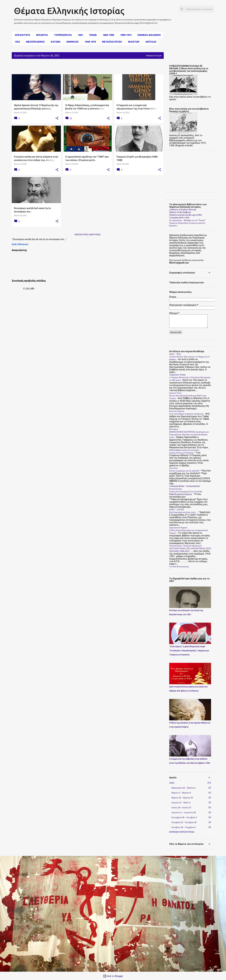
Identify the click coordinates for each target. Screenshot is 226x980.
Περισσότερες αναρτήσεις (88, 235)
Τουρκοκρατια (62, 35)
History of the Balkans (180, 212)
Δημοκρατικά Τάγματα (178, 528)
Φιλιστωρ (133, 42)
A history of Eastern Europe (183, 210)
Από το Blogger (113, 976)
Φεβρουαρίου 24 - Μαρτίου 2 (184, 788)
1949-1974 (89, 42)
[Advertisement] (80, 67)
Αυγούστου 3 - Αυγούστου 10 (184, 812)
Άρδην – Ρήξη (175, 354)
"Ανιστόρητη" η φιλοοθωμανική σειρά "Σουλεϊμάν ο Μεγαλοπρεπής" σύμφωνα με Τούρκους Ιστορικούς (189, 651)
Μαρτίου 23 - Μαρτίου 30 (182, 798)
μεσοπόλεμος (35, 42)
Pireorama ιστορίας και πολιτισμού (184, 450)
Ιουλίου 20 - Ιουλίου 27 (181, 808)
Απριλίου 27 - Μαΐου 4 (181, 803)
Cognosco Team (177, 375)
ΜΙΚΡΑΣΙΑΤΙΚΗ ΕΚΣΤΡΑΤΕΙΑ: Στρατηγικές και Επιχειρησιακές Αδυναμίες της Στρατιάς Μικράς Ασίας (189, 435)
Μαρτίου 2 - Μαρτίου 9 (181, 793)
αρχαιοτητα (22, 35)
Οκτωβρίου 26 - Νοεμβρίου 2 (184, 827)
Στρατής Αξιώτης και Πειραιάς (181, 453)
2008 (172, 783)
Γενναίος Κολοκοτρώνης (179, 567)
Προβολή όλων (154, 56)
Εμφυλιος (72, 42)
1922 (17, 42)
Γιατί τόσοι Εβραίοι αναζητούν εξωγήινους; (186, 414)
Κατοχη (55, 42)
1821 (80, 35)
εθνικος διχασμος (148, 35)
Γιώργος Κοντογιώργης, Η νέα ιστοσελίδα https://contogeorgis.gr (186, 493)
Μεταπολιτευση (111, 42)
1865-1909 (108, 35)
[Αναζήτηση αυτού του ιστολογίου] (200, 9)
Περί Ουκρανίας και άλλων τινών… (183, 512)
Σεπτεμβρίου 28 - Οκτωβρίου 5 (184, 817)
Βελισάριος (174, 429)
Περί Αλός (173, 468)
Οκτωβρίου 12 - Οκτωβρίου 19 (184, 822)
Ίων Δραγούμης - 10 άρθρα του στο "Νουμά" (187, 220)
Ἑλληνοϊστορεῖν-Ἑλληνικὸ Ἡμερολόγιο (185, 546)
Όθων (92, 35)
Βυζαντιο (41, 35)
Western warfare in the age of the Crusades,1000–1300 (186, 216)
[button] (57, 118)
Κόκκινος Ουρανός (177, 411)
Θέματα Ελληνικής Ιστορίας (69, 11)
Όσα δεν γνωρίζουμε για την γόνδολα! (184, 471)
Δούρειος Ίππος (175, 393)
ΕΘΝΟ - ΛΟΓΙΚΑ (177, 510)
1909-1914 (125, 35)
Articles (150, 42)
